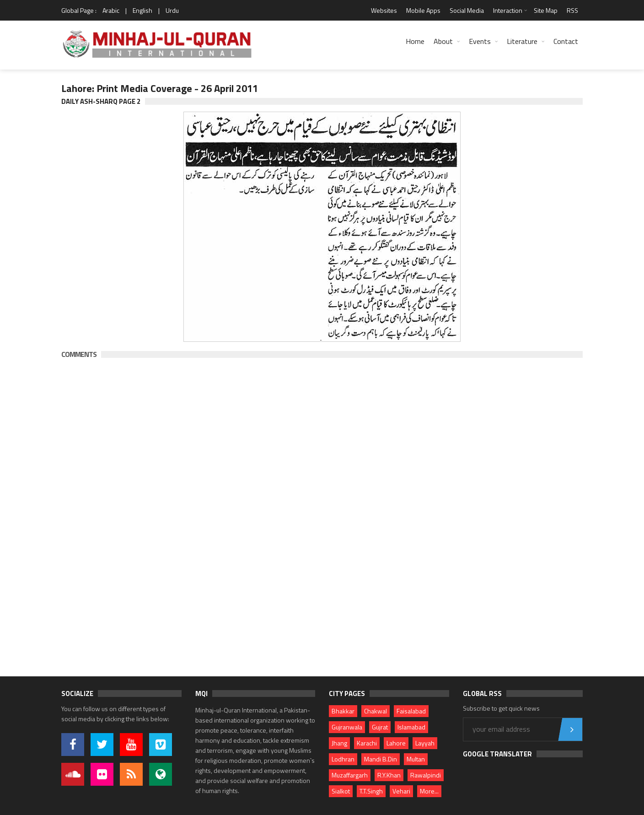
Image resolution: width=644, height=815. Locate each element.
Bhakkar (343, 711)
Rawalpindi (426, 775)
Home (415, 41)
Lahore (396, 743)
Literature (522, 41)
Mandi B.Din (381, 759)
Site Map (546, 10)
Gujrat (380, 727)
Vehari (401, 791)
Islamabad (411, 727)
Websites (384, 10)
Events (480, 41)
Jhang (339, 743)
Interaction (508, 10)
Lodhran (343, 759)
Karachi (367, 743)
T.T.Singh (371, 791)
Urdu (172, 10)
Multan (416, 759)
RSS (572, 10)
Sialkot (341, 791)
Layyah (425, 743)
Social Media (467, 10)
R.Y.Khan (389, 775)
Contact (566, 41)
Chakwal (376, 711)
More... (429, 791)
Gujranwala (347, 727)
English (142, 10)
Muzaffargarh (350, 775)
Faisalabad (411, 711)
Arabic (111, 10)
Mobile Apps (423, 10)
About (443, 41)
